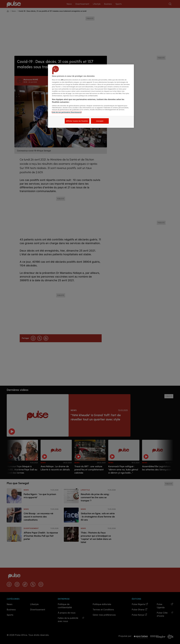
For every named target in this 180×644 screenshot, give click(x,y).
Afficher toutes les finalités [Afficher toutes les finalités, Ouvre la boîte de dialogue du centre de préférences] (77, 121)
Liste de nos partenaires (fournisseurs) (67, 112)
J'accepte (100, 121)
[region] (91, 96)
